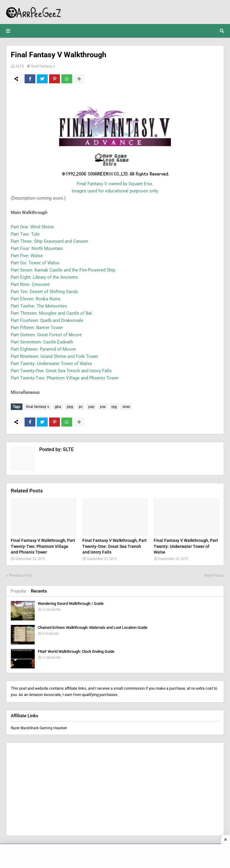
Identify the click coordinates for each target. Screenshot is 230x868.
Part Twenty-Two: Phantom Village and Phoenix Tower (65, 378)
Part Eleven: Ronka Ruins (36, 299)
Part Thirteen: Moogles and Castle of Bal (51, 313)
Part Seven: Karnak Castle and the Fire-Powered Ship (63, 270)
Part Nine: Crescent (30, 284)
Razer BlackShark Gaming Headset (39, 728)
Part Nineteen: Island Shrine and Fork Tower (55, 356)
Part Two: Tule (25, 234)
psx (103, 407)
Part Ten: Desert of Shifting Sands (44, 292)
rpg (114, 407)
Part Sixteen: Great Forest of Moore (46, 335)
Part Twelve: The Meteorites (39, 306)
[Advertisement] (115, 789)
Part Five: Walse (27, 256)
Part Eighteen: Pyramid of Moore (43, 349)
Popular (19, 591)
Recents (39, 591)
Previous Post (21, 575)
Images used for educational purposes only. (115, 191)
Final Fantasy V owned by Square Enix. (115, 184)
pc (81, 407)
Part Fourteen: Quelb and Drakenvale (47, 320)
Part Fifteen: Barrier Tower (37, 328)
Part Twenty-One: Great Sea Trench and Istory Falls (61, 371)
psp (91, 407)
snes (126, 407)
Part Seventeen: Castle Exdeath (42, 342)
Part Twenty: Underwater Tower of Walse (51, 364)
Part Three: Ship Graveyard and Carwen (49, 241)
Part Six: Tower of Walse (35, 263)
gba (58, 407)
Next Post (213, 575)
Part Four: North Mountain (37, 248)
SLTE (20, 66)
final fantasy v (43, 66)
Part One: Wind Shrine (32, 227)
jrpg (70, 407)
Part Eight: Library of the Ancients (44, 277)
